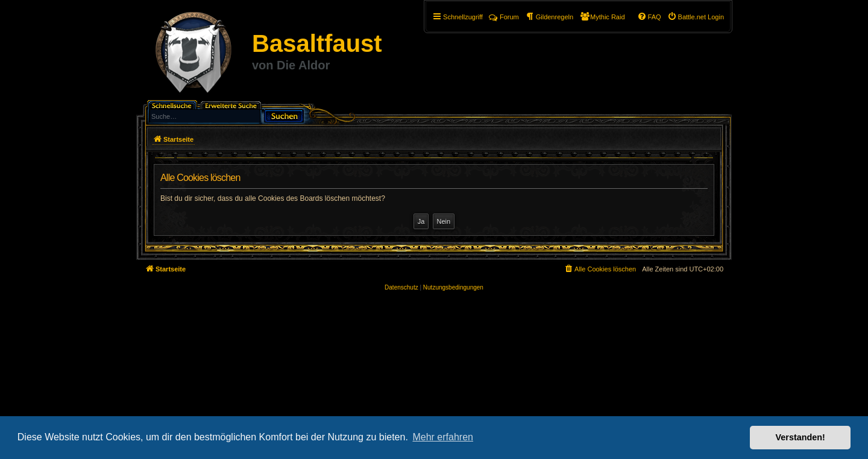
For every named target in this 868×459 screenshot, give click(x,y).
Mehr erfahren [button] (443, 437)
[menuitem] (696, 17)
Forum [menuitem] (504, 17)
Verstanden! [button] (800, 437)
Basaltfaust (317, 43)
